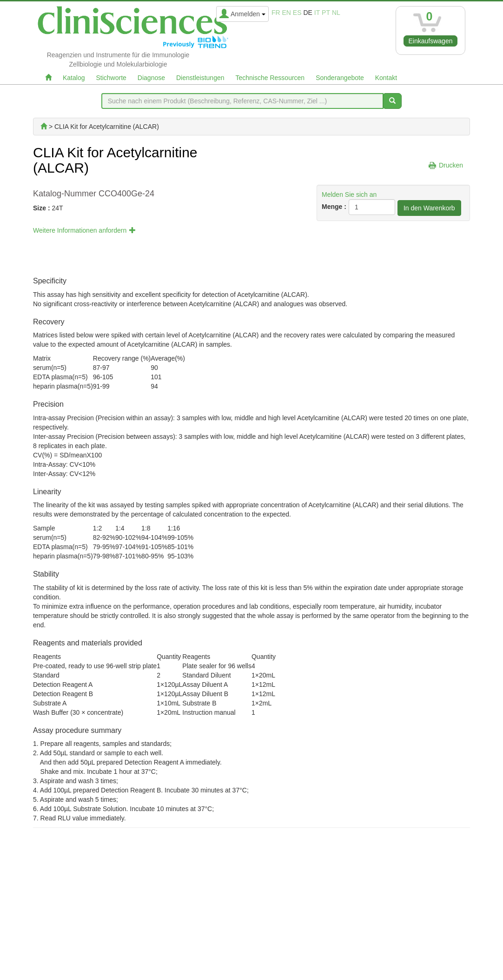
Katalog (74, 78)
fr (276, 13)
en (287, 13)
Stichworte (111, 78)
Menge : (334, 207)
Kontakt (386, 78)
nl (336, 13)
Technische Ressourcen (270, 78)
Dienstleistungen (200, 78)
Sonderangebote (340, 78)
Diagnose (151, 78)
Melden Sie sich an (349, 195)
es (297, 13)
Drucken (451, 165)
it (317, 13)
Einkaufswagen (431, 41)
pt (326, 13)
